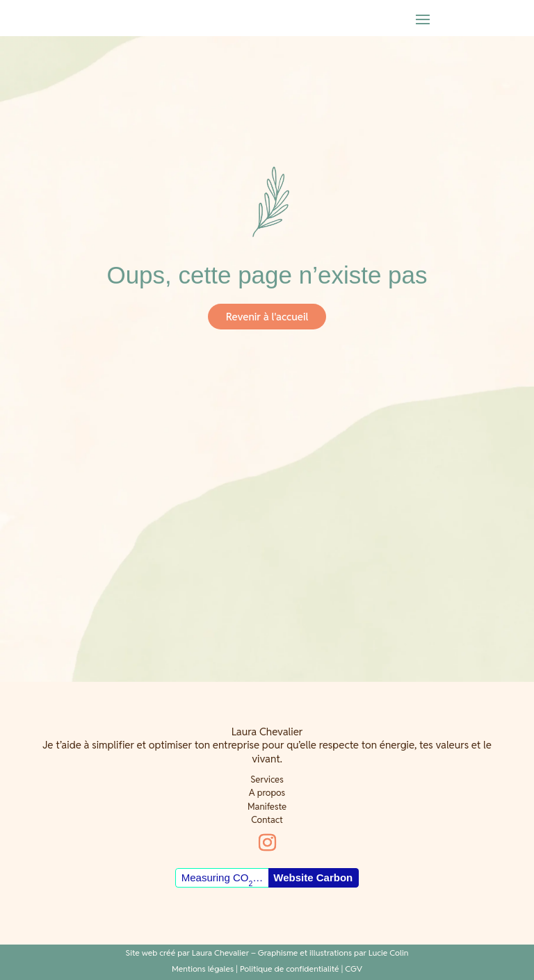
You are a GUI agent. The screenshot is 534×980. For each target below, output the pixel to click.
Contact (267, 820)
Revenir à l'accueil (267, 317)
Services (267, 779)
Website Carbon (313, 877)
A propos (267, 793)
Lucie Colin (389, 953)
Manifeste (267, 807)
